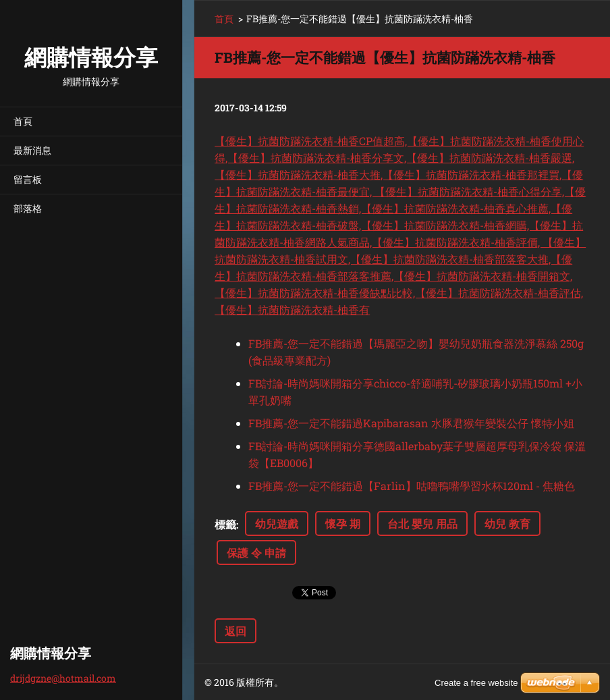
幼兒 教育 (507, 523)
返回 (235, 631)
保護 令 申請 (256, 553)
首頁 (23, 121)
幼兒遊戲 (277, 523)
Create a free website (476, 683)
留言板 (28, 179)
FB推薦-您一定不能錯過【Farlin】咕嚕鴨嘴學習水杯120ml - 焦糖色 (412, 486)
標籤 (225, 524)
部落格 (28, 208)
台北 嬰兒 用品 (422, 523)
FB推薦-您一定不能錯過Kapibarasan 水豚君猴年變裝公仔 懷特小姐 (411, 423)
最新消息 (32, 150)
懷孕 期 (343, 523)
